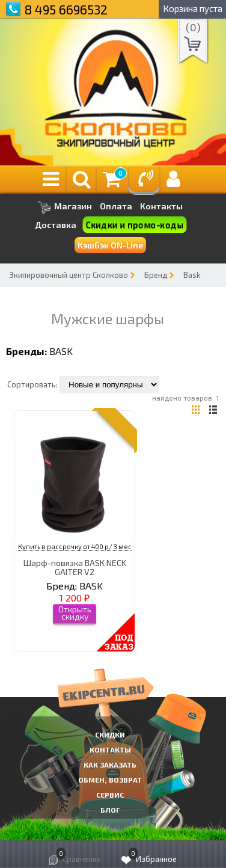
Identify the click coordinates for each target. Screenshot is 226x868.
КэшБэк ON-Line (110, 245)
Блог (110, 810)
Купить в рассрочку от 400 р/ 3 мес (75, 546)
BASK (61, 351)
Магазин (65, 207)
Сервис (110, 795)
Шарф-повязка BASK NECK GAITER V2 (75, 567)
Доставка (56, 225)
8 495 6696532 (66, 9)
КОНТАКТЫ (110, 749)
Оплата (116, 206)
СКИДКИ (110, 734)
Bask (192, 275)
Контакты (161, 206)
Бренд (156, 275)
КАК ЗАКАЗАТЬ (110, 765)
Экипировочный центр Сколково (69, 275)
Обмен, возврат (110, 780)
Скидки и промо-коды (135, 225)
